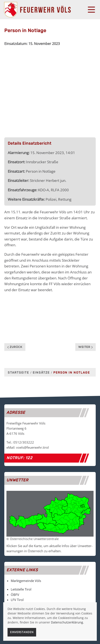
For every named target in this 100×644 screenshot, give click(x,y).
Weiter (85, 347)
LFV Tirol (17, 600)
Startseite (18, 373)
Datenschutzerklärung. (67, 622)
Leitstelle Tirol (21, 589)
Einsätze (41, 373)
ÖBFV (15, 595)
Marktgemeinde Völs (26, 581)
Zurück (15, 347)
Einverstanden (22, 632)
